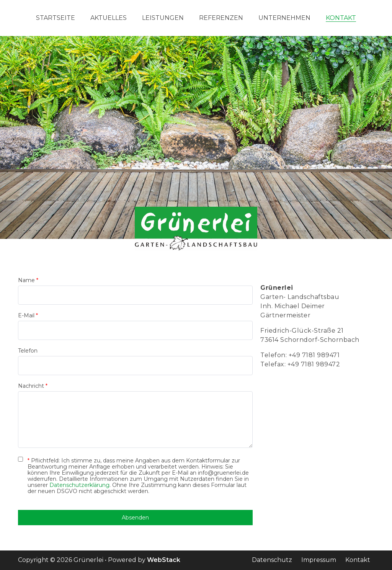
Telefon (28, 351)
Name (28, 280)
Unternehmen (284, 18)
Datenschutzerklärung (79, 485)
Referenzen (221, 18)
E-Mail (28, 315)
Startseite (56, 18)
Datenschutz (272, 560)
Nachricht (33, 386)
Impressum (319, 560)
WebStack (164, 560)
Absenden (135, 518)
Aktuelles (109, 18)
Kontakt (341, 18)
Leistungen (163, 18)
